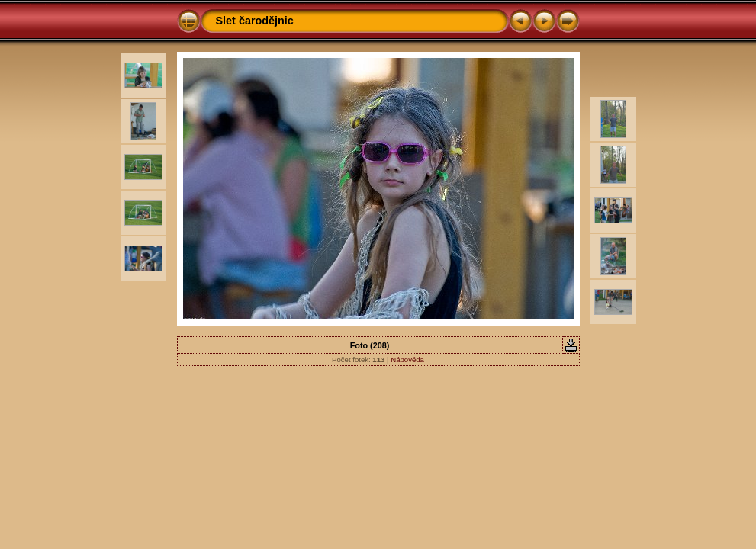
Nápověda (407, 360)
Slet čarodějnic (255, 21)
